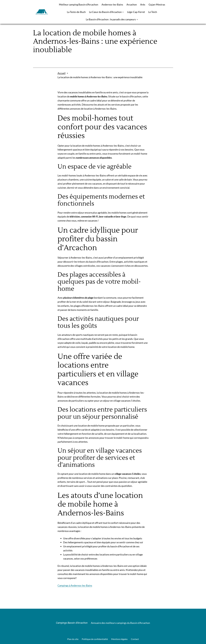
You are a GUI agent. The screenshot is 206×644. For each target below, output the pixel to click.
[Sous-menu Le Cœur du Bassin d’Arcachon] (123, 12)
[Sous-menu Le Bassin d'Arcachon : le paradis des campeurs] (137, 19)
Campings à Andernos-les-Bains (75, 585)
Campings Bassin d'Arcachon (72, 623)
